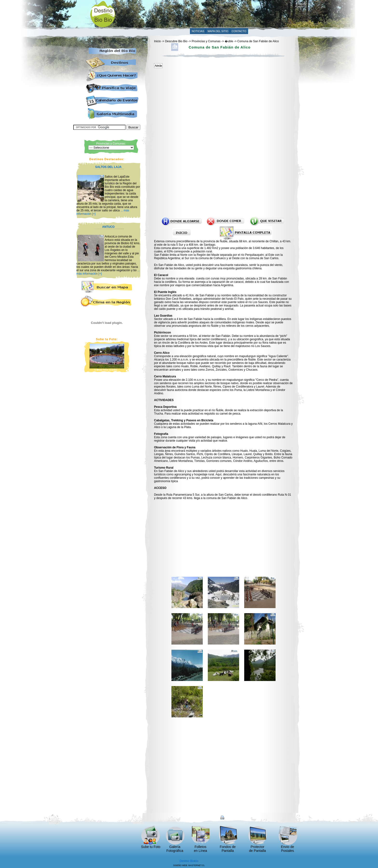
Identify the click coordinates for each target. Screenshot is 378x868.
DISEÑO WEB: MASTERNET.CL (189, 865)
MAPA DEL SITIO (218, 31)
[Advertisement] (208, 14)
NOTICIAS (198, 31)
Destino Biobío (189, 861)
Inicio (157, 41)
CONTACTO (239, 31)
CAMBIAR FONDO (301, 4)
